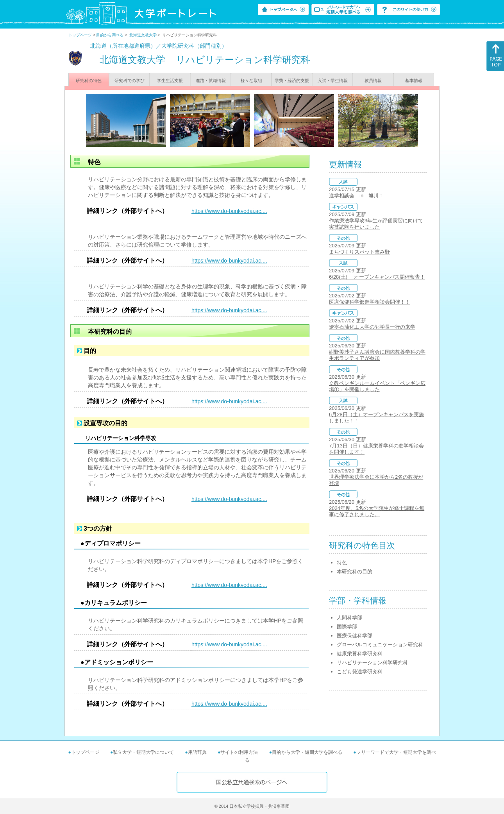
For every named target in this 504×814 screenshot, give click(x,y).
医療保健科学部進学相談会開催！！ (370, 302)
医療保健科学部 (355, 636)
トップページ (80, 35)
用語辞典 (197, 752)
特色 (342, 563)
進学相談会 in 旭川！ (356, 196)
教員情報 (373, 81)
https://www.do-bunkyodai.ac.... (229, 211)
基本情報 (414, 81)
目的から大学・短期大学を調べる (307, 752)
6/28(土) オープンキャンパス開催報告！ (377, 277)
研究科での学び (130, 81)
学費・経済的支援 (292, 81)
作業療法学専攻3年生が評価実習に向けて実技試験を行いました (376, 224)
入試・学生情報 (333, 81)
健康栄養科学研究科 (360, 654)
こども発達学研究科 (360, 672)
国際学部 (347, 627)
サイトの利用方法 (239, 752)
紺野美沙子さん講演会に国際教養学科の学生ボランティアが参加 (377, 355)
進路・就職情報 (211, 81)
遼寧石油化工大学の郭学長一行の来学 (372, 327)
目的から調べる (110, 35)
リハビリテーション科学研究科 (372, 663)
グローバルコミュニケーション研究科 (380, 645)
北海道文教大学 (143, 35)
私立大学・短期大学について (143, 752)
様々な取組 (251, 81)
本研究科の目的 (355, 572)
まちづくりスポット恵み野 (359, 252)
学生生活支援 (170, 81)
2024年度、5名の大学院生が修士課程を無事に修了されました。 (377, 511)
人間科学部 (349, 618)
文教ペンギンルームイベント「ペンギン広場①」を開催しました (377, 386)
